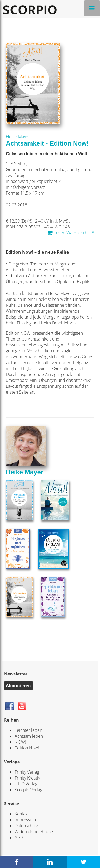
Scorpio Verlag (28, 790)
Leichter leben (28, 730)
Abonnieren (18, 686)
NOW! (20, 742)
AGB (19, 837)
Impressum (25, 820)
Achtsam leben (29, 736)
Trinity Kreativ (27, 778)
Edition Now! (27, 748)
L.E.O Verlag (26, 784)
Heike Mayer (18, 137)
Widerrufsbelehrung (34, 832)
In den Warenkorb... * (71, 233)
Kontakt (22, 814)
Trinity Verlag (27, 772)
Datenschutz (26, 826)
